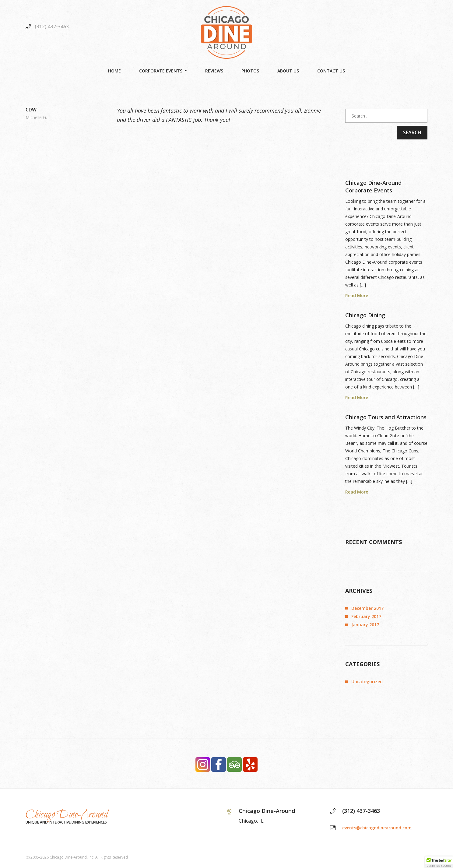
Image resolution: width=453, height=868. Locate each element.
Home (114, 71)
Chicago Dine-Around (67, 815)
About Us (288, 71)
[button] (439, 862)
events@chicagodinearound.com (377, 828)
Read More (357, 295)
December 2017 (367, 608)
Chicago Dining (365, 315)
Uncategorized (367, 682)
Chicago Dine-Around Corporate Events (373, 186)
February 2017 (366, 616)
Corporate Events (161, 71)
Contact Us (331, 71)
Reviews (214, 71)
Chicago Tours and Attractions (386, 417)
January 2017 (365, 625)
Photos (250, 71)
